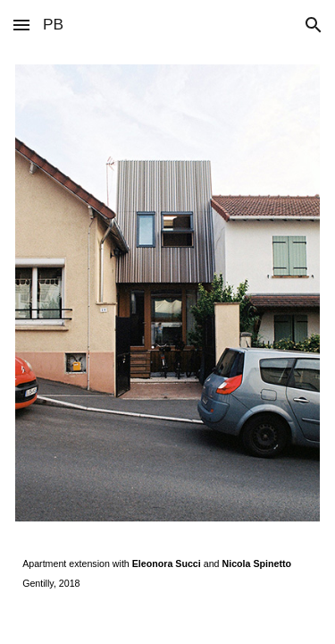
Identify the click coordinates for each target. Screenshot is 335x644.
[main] (167, 574)
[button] (21, 25)
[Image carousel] (167, 293)
